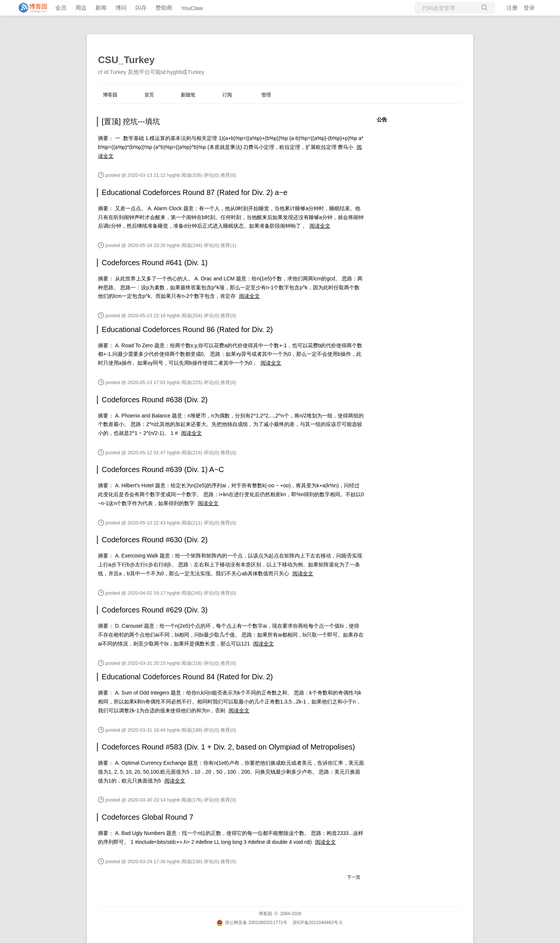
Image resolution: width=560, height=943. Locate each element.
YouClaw (192, 8)
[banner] (30, 8)
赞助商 (164, 8)
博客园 (110, 95)
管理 (266, 95)
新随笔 (188, 95)
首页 (149, 95)
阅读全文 (320, 226)
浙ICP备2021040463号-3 (317, 923)
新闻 (101, 8)
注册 (512, 8)
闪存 (141, 8)
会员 (61, 8)
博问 (121, 8)
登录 (529, 8)
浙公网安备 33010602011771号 (252, 923)
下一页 (354, 877)
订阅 (227, 95)
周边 (81, 8)
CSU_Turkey (126, 60)
